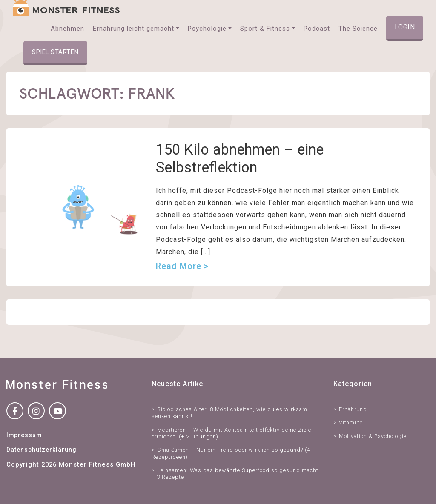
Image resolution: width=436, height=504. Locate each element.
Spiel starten (55, 52)
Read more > (182, 266)
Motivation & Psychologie (373, 436)
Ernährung (353, 409)
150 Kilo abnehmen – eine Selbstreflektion (240, 158)
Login (405, 27)
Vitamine (351, 422)
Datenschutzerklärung (41, 450)
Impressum (24, 435)
